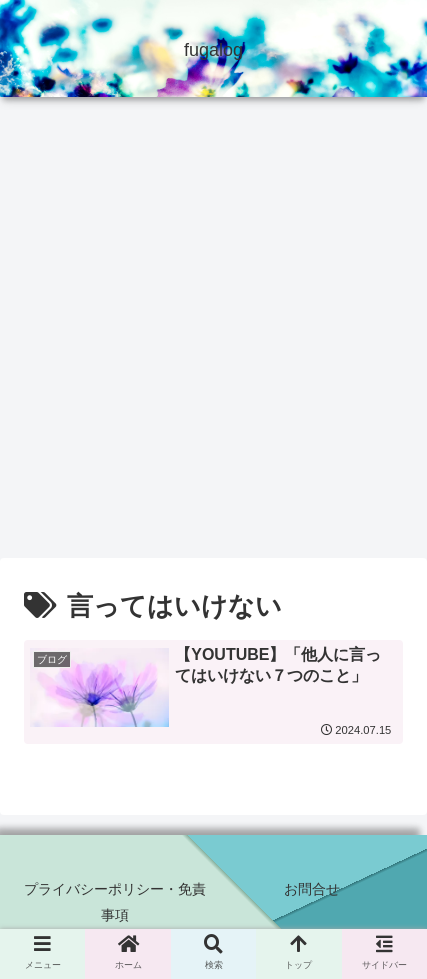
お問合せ (312, 889)
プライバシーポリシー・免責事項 (115, 901)
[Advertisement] (213, 334)
